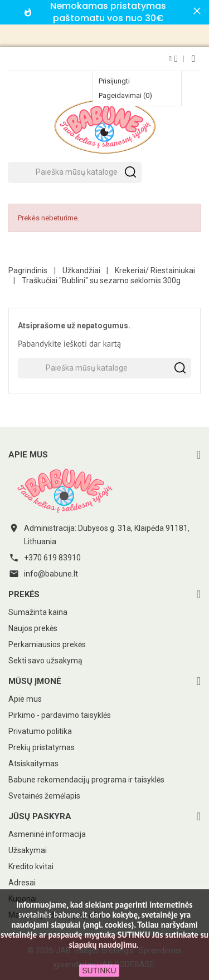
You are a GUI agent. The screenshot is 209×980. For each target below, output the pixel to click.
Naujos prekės (33, 628)
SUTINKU (99, 971)
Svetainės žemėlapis (44, 796)
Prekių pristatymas (42, 747)
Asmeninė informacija (47, 834)
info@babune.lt (51, 574)
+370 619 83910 (52, 558)
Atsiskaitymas (33, 764)
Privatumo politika (40, 731)
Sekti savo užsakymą (45, 661)
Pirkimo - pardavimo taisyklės (60, 715)
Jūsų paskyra (40, 816)
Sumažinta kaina (38, 612)
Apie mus (25, 699)
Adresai (22, 883)
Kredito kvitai (31, 866)
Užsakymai (28, 850)
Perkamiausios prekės (47, 644)
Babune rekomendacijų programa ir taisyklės (86, 780)
